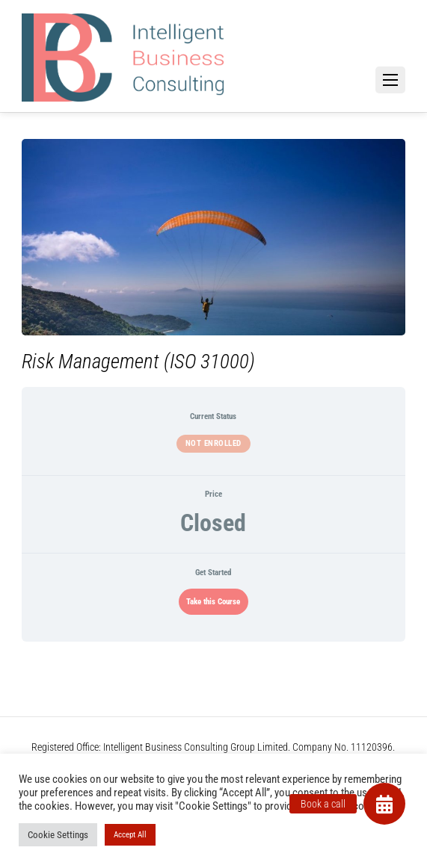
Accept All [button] (130, 835)
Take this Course (213, 602)
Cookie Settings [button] (58, 835)
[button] (384, 804)
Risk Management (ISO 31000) (138, 362)
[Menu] (390, 80)
